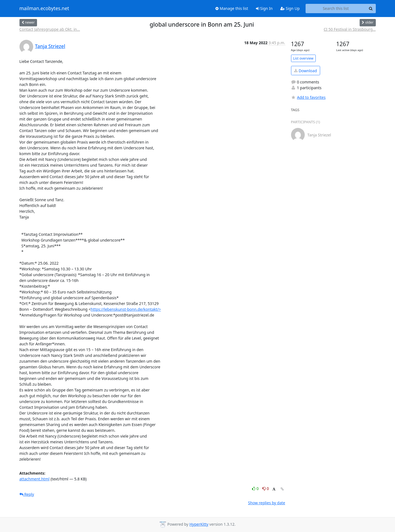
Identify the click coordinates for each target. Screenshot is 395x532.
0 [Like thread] (256, 488)
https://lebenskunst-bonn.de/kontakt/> (126, 309)
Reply (27, 494)
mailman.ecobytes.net (44, 9)
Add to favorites (308, 97)
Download (305, 71)
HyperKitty (199, 524)
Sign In (264, 8)
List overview (303, 58)
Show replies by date (266, 503)
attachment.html (35, 479)
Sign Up (290, 8)
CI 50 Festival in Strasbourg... (350, 29)
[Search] (371, 9)
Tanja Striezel (50, 46)
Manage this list (232, 8)
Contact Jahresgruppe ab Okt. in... (50, 29)
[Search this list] (336, 9)
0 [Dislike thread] (266, 488)
